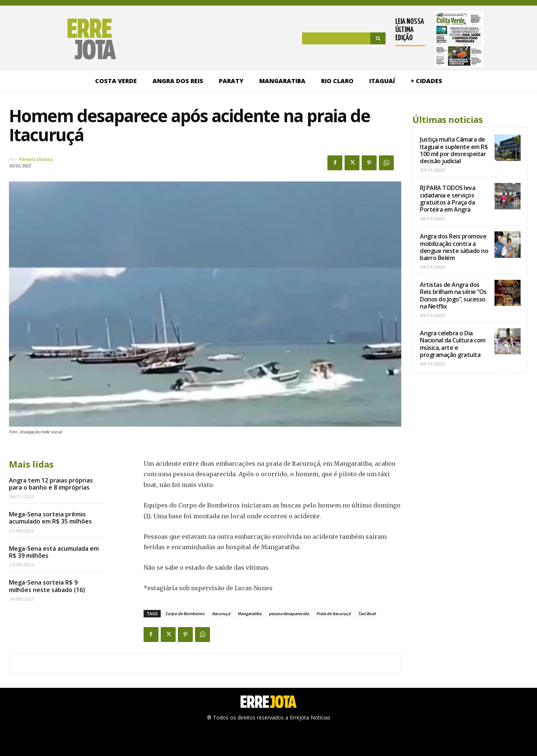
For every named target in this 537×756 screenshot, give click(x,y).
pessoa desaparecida (289, 613)
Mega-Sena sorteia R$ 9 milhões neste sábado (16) (47, 586)
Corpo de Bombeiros (185, 613)
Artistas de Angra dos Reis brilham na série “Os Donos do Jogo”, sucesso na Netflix (453, 295)
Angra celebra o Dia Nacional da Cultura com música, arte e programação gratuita (453, 344)
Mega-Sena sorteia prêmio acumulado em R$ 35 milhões (50, 518)
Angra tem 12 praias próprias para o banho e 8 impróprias (51, 484)
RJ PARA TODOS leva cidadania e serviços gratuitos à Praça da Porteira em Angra (447, 199)
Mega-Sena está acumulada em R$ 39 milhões (54, 552)
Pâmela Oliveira (36, 159)
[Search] (378, 38)
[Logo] (62, 39)
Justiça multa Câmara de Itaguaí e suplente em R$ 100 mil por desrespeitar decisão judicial (454, 150)
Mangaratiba (249, 613)
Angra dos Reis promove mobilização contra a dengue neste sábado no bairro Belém (454, 247)
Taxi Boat (367, 613)
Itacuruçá (221, 613)
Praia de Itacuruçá (333, 613)
